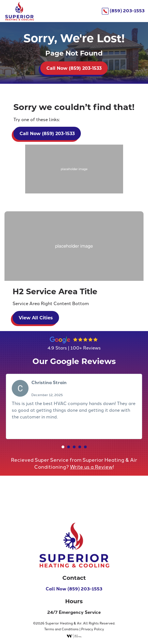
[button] (63, 447)
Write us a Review (91, 466)
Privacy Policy (93, 629)
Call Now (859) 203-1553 (74, 589)
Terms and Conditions (61, 629)
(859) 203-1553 (123, 10)
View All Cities (36, 318)
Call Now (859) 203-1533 (74, 68)
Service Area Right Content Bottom (51, 303)
